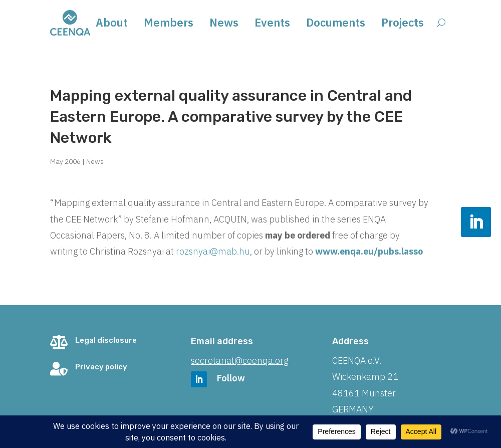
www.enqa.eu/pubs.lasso (368, 251)
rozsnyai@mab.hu (213, 251)
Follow (231, 378)
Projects (403, 24)
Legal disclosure (106, 340)
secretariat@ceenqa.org (239, 361)
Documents (336, 24)
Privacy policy (101, 367)
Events (272, 24)
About (112, 24)
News (224, 24)
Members (169, 24)
